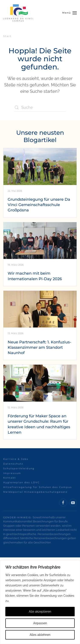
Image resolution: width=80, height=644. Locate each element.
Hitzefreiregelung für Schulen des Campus (38, 487)
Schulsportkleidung (19, 468)
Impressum (12, 473)
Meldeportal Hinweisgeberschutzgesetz (35, 492)
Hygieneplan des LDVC (21, 482)
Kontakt (10, 478)
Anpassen (40, 623)
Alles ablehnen (40, 635)
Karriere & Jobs (16, 459)
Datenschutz (13, 464)
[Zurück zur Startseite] (18, 13)
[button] (70, 13)
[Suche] (40, 107)
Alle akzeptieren (40, 612)
